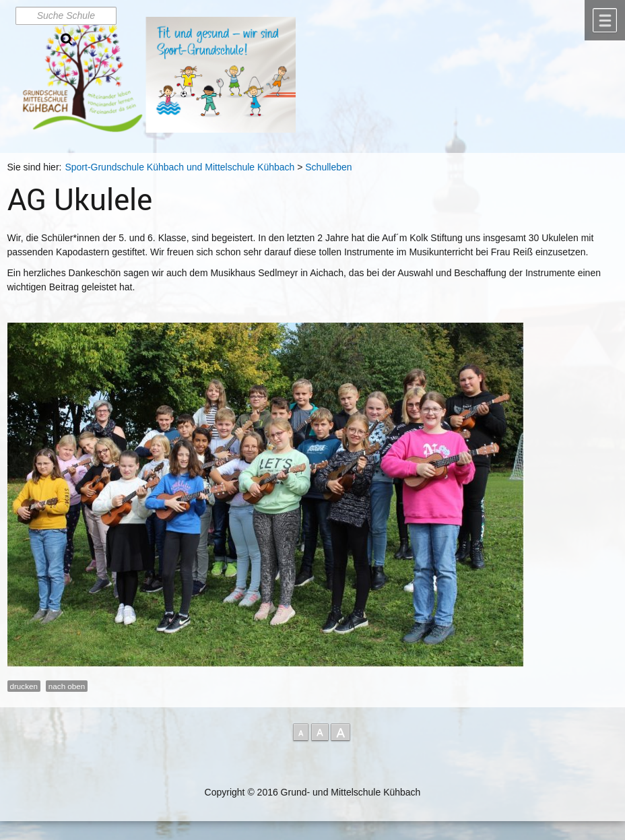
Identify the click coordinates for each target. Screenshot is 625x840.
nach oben (67, 686)
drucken (24, 686)
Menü (605, 20)
